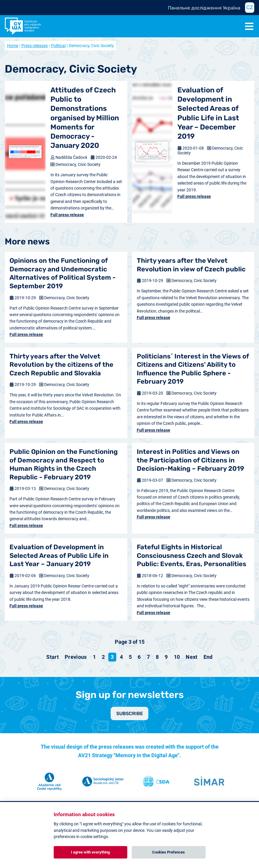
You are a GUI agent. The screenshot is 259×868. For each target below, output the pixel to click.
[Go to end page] (208, 657)
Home (13, 46)
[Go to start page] (53, 657)
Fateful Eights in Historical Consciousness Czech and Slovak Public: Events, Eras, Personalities (192, 555)
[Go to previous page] (76, 657)
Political (58, 46)
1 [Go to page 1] (94, 657)
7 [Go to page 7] (148, 657)
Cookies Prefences (169, 852)
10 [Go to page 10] (177, 657)
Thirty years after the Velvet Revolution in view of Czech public (191, 265)
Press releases (35, 46)
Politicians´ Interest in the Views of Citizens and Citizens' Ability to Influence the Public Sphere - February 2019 (193, 369)
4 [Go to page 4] (121, 657)
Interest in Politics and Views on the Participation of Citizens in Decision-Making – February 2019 (190, 460)
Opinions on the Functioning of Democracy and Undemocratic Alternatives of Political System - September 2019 (63, 273)
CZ (250, 7)
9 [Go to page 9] (166, 657)
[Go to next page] (192, 657)
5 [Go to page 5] (130, 657)
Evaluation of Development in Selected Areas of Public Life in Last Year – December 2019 (208, 113)
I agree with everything (90, 852)
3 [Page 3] (112, 657)
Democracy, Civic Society (78, 164)
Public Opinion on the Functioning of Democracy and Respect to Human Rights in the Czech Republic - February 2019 (64, 464)
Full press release (67, 215)
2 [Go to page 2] (103, 657)
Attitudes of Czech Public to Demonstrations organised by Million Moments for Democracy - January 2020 (85, 118)
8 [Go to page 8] (157, 657)
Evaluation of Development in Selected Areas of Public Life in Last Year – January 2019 (59, 555)
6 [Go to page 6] (139, 657)
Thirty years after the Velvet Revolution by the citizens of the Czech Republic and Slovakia (61, 365)
